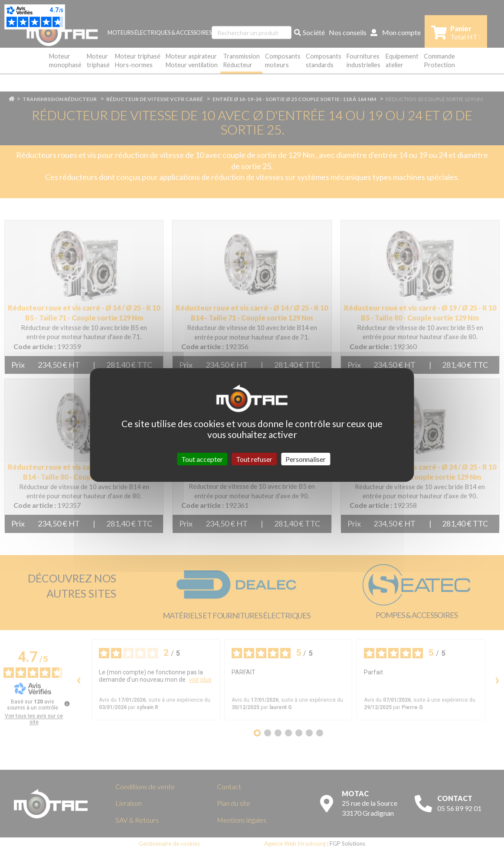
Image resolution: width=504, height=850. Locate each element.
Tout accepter (202, 459)
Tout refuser (254, 459)
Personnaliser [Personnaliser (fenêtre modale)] (306, 459)
